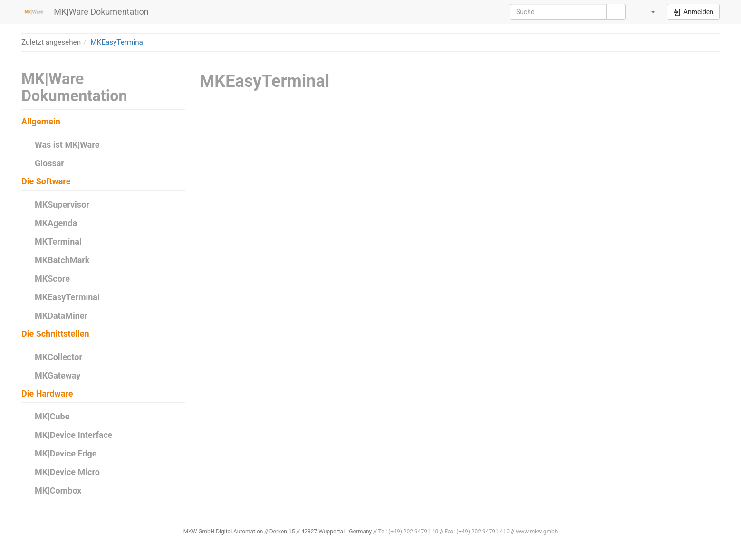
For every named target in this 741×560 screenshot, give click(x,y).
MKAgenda (56, 223)
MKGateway (58, 375)
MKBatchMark (62, 260)
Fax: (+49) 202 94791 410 (477, 532)
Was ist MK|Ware (67, 145)
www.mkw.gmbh (537, 532)
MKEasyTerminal (117, 42)
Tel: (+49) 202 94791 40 (409, 532)
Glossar (49, 163)
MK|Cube (52, 416)
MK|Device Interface (74, 435)
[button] (647, 12)
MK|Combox (58, 490)
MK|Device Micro (67, 472)
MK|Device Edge (66, 453)
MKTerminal (58, 242)
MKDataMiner (61, 316)
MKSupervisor (62, 204)
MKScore (52, 279)
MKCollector (58, 357)
